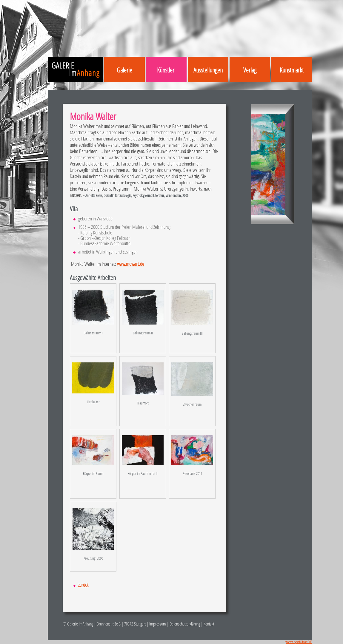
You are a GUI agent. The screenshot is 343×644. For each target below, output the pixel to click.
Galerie (124, 70)
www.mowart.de (131, 264)
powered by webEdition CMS (298, 642)
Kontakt (209, 624)
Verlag (250, 70)
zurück (83, 585)
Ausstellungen (208, 70)
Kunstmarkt (292, 70)
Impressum (158, 624)
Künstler (166, 70)
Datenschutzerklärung (185, 624)
